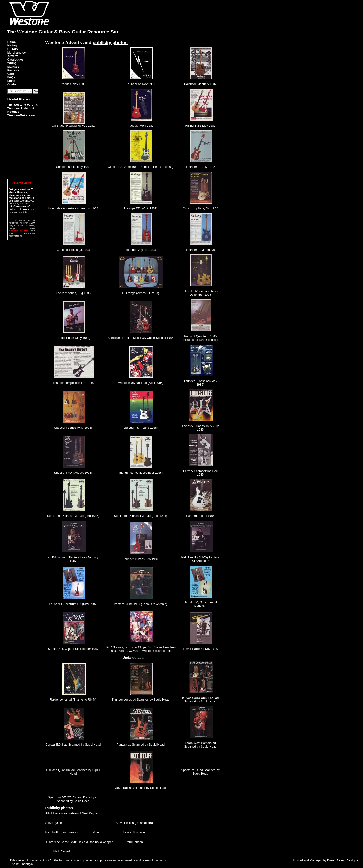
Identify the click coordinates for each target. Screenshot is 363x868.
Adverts (13, 56)
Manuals (13, 67)
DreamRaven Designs (343, 860)
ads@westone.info (18, 230)
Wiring (12, 63)
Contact (13, 84)
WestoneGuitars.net (22, 115)
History (12, 45)
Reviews (13, 70)
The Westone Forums (23, 105)
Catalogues (15, 60)
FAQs (11, 77)
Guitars (13, 49)
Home (12, 42)
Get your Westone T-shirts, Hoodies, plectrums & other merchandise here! (21, 194)
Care (11, 74)
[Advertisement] (270, 11)
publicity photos (110, 43)
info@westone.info (20, 206)
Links (11, 81)
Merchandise (16, 52)
